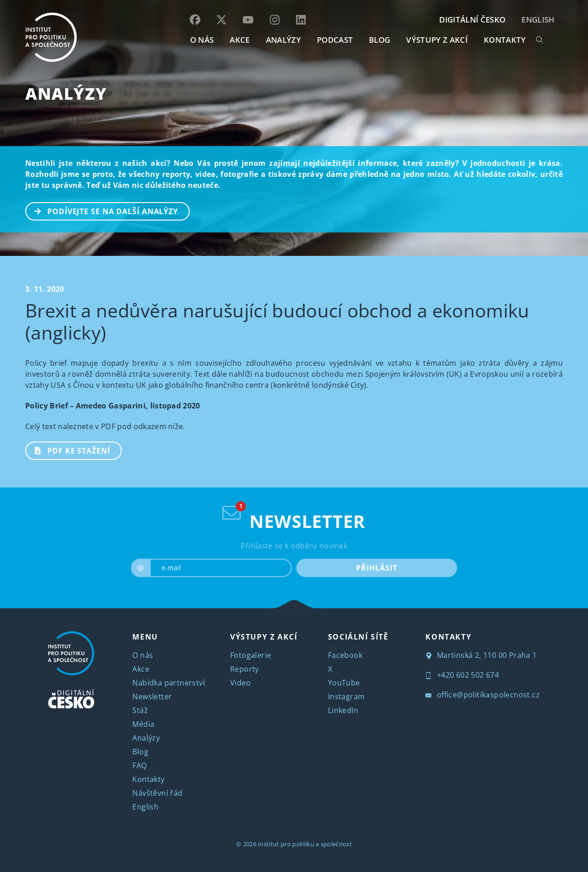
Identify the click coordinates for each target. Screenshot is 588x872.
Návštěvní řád (157, 793)
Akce (141, 669)
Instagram (347, 696)
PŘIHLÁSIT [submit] (376, 568)
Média (143, 724)
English (538, 20)
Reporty (245, 669)
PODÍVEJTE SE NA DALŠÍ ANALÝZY (102, 210)
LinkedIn (343, 710)
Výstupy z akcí (437, 40)
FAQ (139, 765)
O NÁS (202, 40)
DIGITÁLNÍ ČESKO (472, 20)
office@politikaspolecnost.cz (483, 695)
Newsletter (152, 696)
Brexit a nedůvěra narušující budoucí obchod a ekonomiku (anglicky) (277, 321)
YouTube (344, 683)
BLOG (379, 40)
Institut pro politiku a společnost (305, 844)
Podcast (335, 40)
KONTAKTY (505, 40)
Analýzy (283, 40)
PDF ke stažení (68, 450)
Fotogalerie (251, 655)
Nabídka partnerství (169, 683)
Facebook (345, 655)
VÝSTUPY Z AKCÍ (264, 637)
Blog (140, 752)
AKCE (240, 40)
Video (240, 683)
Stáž (140, 710)
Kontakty (148, 779)
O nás (143, 655)
